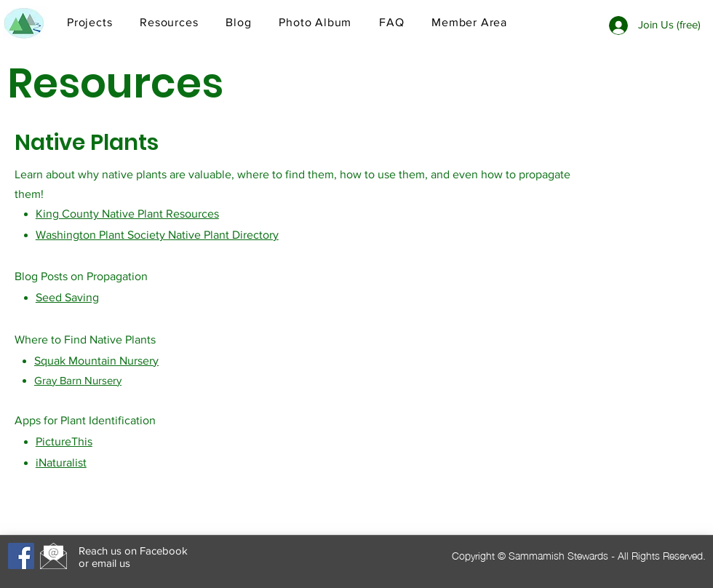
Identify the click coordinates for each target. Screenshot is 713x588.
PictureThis (64, 441)
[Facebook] (21, 556)
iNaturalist (61, 462)
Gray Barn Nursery (78, 380)
